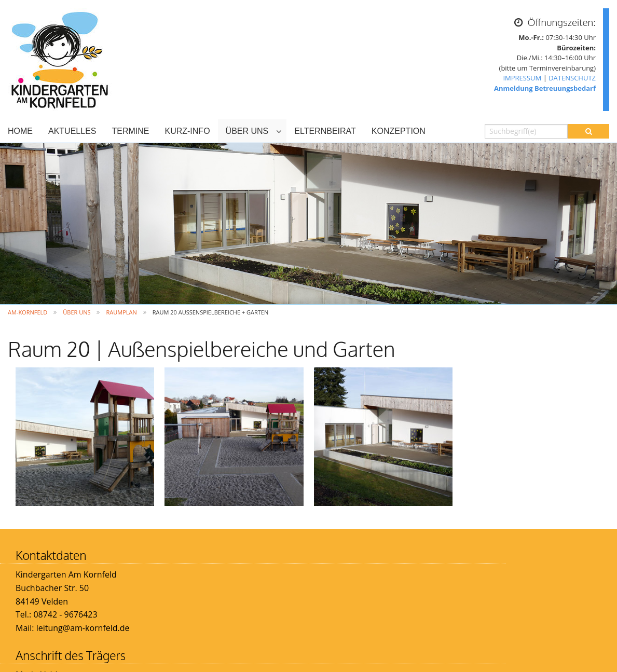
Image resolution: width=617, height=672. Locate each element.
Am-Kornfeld (28, 312)
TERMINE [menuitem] (130, 131)
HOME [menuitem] (20, 131)
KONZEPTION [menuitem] (399, 131)
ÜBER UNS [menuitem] (247, 131)
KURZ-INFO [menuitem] (187, 131)
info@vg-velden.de (289, 628)
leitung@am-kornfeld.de (83, 628)
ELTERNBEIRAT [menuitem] (325, 131)
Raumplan (121, 312)
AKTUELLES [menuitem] (72, 131)
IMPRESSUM (522, 78)
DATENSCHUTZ (572, 78)
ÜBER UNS (77, 312)
